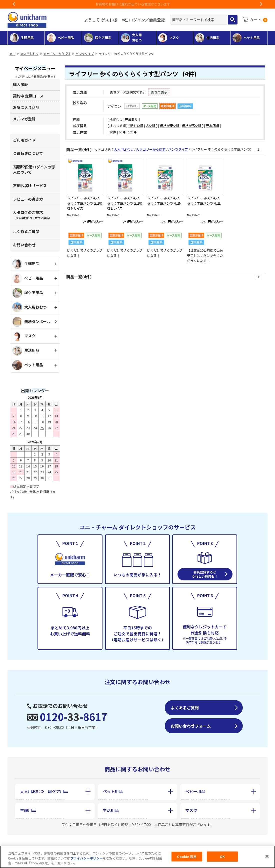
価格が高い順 (192, 126)
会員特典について (28, 153)
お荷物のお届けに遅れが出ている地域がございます (138, 4)
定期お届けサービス (30, 186)
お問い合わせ (24, 245)
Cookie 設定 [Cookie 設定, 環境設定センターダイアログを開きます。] (187, 857)
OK (222, 857)
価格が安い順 (170, 126)
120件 (132, 132)
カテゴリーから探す (57, 54)
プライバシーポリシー (86, 859)
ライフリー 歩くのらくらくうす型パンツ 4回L (204, 201)
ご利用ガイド (24, 140)
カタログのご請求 (32, 215)
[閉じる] (267, 857)
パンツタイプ (85, 54)
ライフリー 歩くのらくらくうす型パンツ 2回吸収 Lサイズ (125, 203)
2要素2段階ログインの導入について (34, 169)
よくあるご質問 (26, 231)
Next (261, 4)
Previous (14, 4)
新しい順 (137, 126)
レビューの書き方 (28, 199)
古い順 (151, 126)
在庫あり (131, 119)
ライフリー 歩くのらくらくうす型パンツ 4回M (164, 201)
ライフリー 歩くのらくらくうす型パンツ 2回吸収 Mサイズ (85, 203)
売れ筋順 (212, 126)
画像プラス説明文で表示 (128, 92)
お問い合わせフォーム (191, 726)
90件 (122, 132)
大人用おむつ (29, 54)
